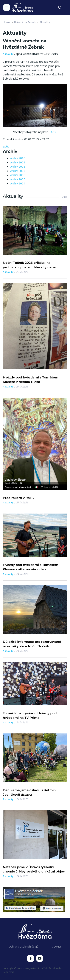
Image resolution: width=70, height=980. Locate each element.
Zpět (6, 146)
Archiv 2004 (18, 183)
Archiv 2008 (18, 166)
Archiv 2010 (18, 158)
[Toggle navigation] (7, 8)
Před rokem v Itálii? (19, 498)
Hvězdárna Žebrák (25, 22)
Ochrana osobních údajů (24, 947)
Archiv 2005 (18, 179)
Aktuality (45, 22)
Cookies (57, 947)
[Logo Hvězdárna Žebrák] (22, 8)
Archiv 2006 (18, 175)
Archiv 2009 (18, 162)
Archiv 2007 (18, 171)
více (65, 197)
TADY (53, 132)
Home (7, 22)
